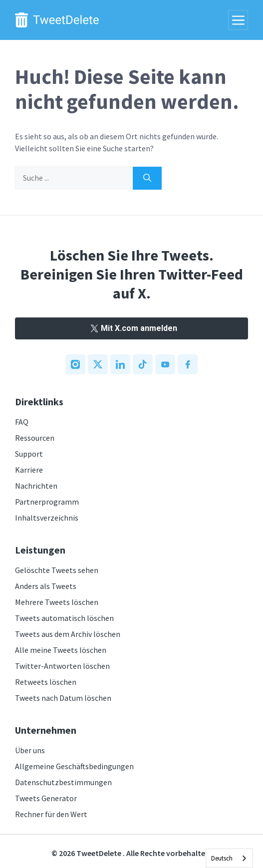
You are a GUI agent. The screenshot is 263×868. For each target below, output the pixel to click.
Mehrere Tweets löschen (57, 602)
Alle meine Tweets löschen (61, 650)
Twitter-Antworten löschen (62, 666)
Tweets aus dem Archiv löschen (68, 634)
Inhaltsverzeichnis (47, 518)
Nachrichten (36, 486)
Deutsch (222, 858)
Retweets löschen (46, 682)
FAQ (22, 422)
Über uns (30, 750)
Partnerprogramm (47, 502)
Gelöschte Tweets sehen (57, 570)
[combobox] (229, 858)
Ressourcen (35, 438)
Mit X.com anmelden (131, 328)
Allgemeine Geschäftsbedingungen (74, 766)
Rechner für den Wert (51, 814)
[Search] (147, 178)
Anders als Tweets (46, 586)
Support (29, 454)
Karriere (29, 470)
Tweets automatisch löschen (64, 618)
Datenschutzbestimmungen (63, 782)
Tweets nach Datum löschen (63, 698)
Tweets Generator (46, 798)
